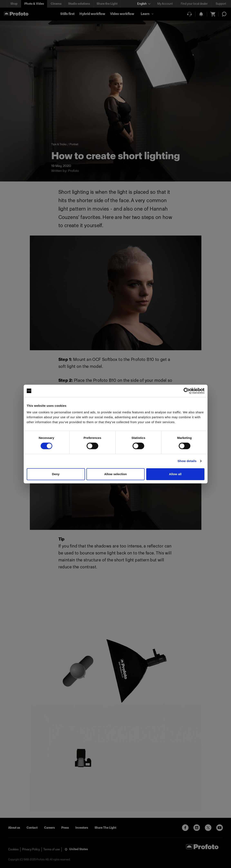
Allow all (175, 474)
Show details (187, 461)
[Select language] (144, 4)
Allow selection (115, 474)
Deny (56, 474)
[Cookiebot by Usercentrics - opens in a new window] (187, 391)
